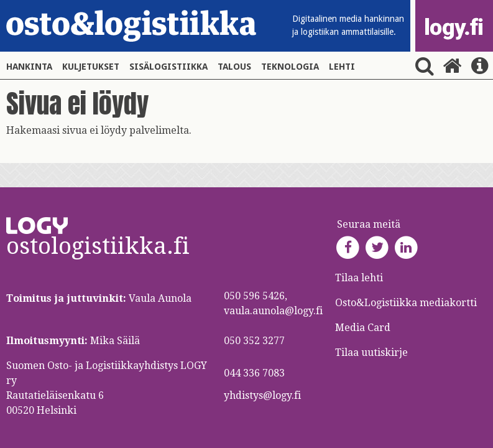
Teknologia (290, 67)
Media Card (364, 328)
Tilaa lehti (359, 278)
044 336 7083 (254, 373)
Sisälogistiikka (168, 67)
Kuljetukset (91, 67)
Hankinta (29, 67)
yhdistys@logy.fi (262, 395)
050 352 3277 (254, 341)
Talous (234, 67)
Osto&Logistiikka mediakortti (406, 303)
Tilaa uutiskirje (371, 352)
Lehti (342, 67)
